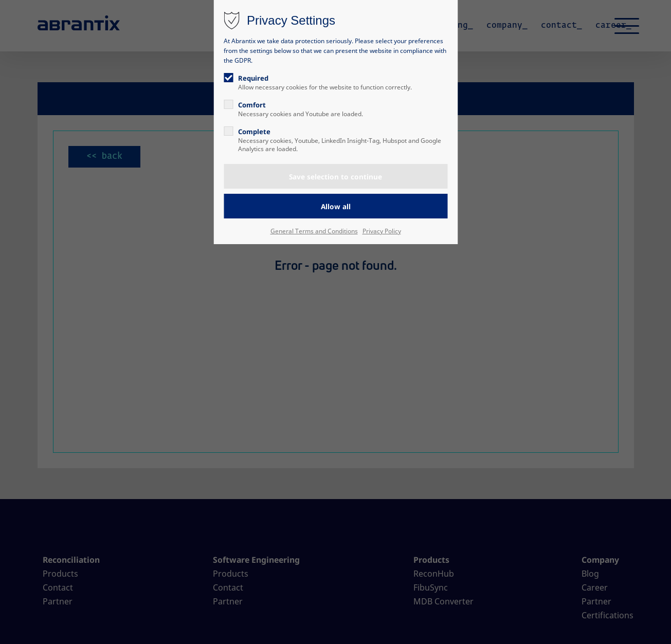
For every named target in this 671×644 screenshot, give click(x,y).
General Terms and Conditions (314, 231)
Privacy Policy (382, 231)
